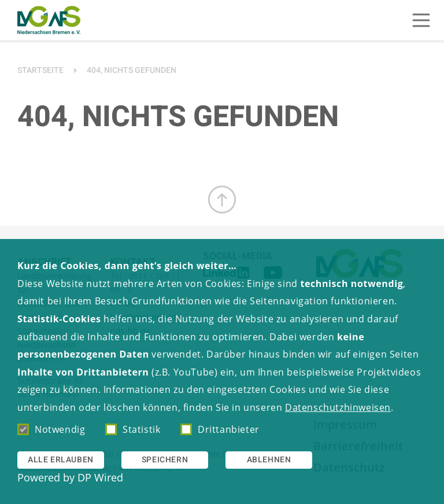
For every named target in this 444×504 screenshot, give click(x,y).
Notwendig (51, 429)
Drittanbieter (220, 429)
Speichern (165, 460)
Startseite (40, 70)
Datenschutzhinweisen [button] (338, 407)
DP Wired (100, 477)
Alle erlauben (61, 460)
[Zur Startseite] (49, 20)
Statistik (133, 429)
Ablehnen (269, 460)
